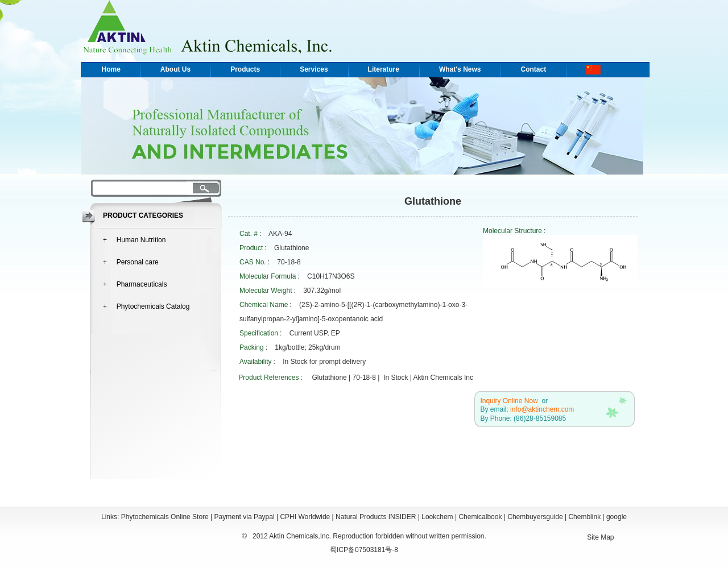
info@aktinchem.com (542, 409)
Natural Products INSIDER (376, 517)
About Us (175, 69)
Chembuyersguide (535, 517)
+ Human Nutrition (134, 240)
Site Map (600, 537)
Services (314, 69)
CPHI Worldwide (305, 517)
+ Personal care (131, 262)
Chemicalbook (480, 517)
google (617, 517)
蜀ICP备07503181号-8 (364, 550)
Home (111, 69)
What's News (460, 69)
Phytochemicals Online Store (165, 517)
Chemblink (584, 517)
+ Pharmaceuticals (135, 284)
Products (245, 69)
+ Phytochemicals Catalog (146, 306)
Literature (384, 69)
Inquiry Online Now (509, 401)
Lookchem (437, 517)
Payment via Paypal (245, 517)
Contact (533, 69)
